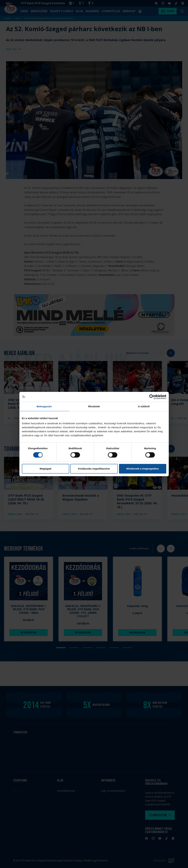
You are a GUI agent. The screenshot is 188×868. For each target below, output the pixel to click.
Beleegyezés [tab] (44, 406)
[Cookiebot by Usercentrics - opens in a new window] (152, 397)
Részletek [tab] (94, 406)
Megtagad (45, 469)
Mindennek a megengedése (142, 469)
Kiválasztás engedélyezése (94, 469)
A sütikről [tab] (144, 406)
